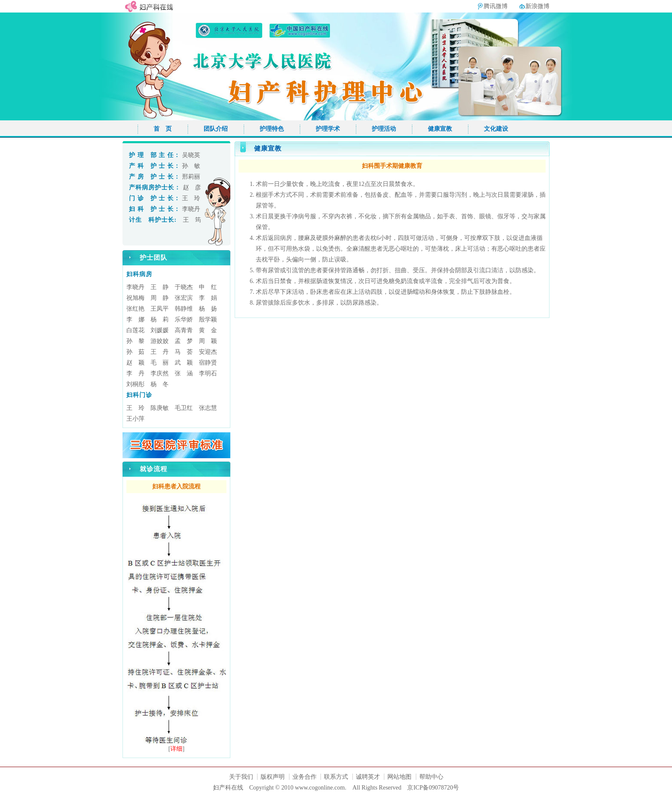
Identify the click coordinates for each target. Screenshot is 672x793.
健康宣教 (440, 129)
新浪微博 (537, 6)
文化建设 (496, 129)
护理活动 (384, 129)
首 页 (163, 129)
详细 (176, 749)
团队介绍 (216, 129)
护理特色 (272, 129)
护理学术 (328, 129)
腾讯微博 (496, 6)
